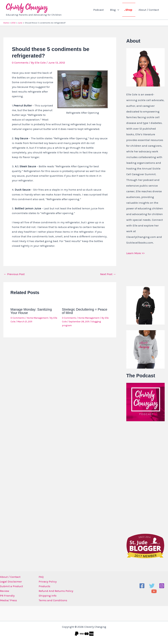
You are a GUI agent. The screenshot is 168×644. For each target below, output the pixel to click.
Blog (116, 10)
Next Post (108, 274)
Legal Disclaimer (11, 581)
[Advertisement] (147, 476)
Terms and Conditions (53, 600)
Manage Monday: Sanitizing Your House (31, 311)
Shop (130, 10)
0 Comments (20, 63)
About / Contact (149, 10)
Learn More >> (135, 253)
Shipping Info (48, 596)
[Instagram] (162, 586)
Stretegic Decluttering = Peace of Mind (85, 311)
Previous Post (14, 274)
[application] (119, 10)
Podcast (101, 10)
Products (44, 586)
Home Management (37, 318)
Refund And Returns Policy (56, 591)
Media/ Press (8, 600)
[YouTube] (154, 591)
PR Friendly (7, 596)
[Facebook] (142, 586)
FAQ (41, 577)
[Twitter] (152, 586)
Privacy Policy (48, 581)
